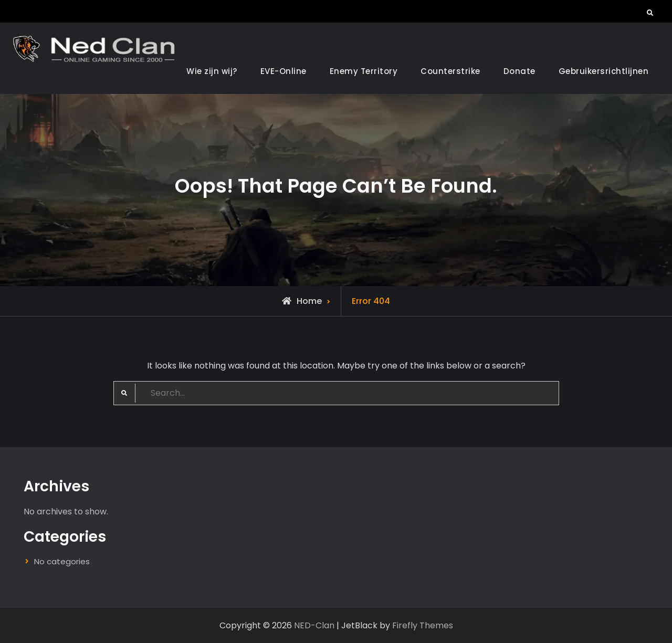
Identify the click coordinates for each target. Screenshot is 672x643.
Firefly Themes (423, 625)
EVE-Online (283, 71)
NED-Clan (314, 625)
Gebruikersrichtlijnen (604, 71)
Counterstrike (450, 71)
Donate (519, 71)
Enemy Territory (364, 71)
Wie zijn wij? (212, 71)
